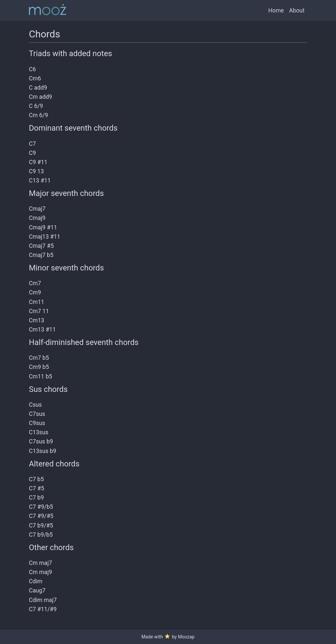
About (297, 11)
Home (276, 11)
